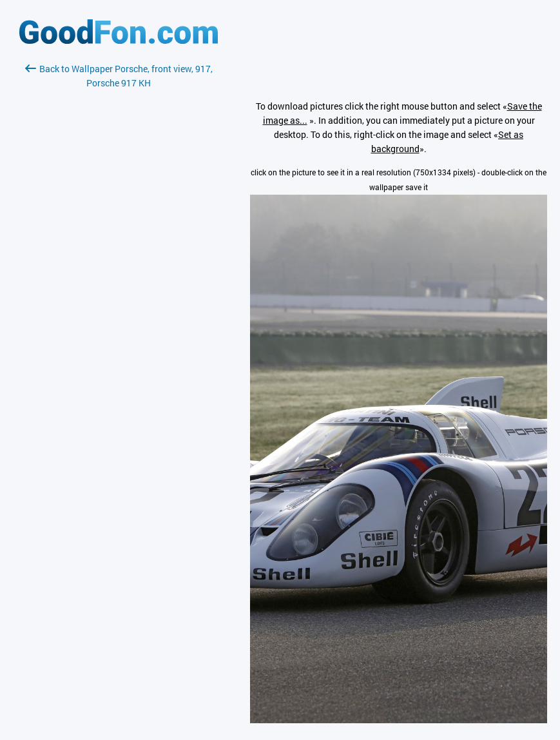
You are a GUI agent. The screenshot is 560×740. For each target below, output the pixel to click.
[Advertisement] (119, 243)
